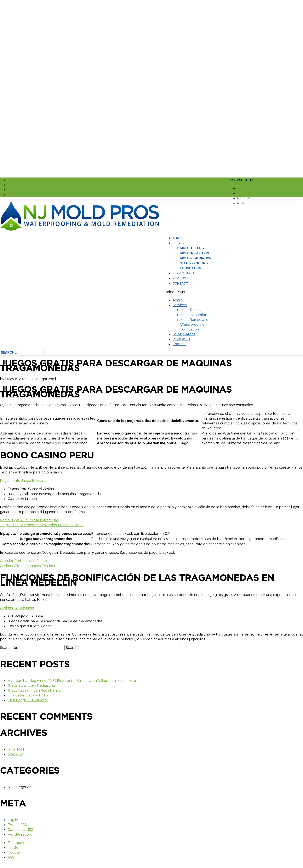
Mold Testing (192, 248)
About (178, 238)
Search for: (9, 648)
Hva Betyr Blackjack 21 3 (28, 695)
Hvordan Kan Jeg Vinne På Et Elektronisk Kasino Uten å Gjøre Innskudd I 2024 (72, 681)
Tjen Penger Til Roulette (28, 700)
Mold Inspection (195, 253)
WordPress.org (20, 834)
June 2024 (16, 749)
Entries (17, 825)
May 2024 (16, 754)
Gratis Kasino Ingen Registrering (34, 690)
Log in (13, 820)
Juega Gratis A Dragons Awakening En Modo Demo (42, 525)
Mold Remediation (196, 258)
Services (180, 243)
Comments (20, 830)
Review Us (181, 278)
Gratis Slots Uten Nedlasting (31, 685)
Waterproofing (194, 263)
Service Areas (185, 273)
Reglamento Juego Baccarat (23, 480)
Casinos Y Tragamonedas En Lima (27, 566)
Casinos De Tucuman (17, 608)
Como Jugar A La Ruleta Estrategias (29, 520)
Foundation (191, 268)
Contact (180, 284)
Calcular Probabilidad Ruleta (23, 561)
